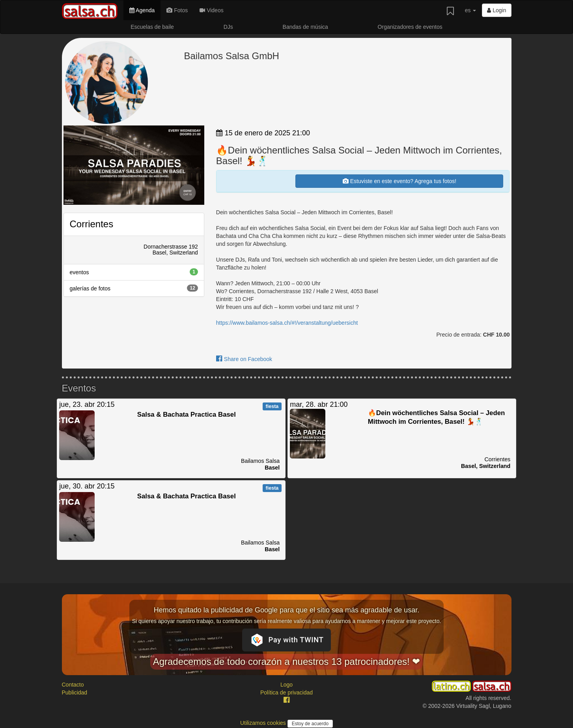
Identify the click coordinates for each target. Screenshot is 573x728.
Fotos (177, 10)
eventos (134, 272)
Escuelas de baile (152, 27)
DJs (228, 27)
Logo (286, 685)
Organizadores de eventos (410, 27)
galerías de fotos (134, 288)
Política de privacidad (286, 692)
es (471, 10)
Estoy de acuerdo (310, 724)
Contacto (73, 685)
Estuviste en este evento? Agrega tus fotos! (399, 181)
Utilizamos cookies (264, 723)
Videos (211, 10)
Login (496, 10)
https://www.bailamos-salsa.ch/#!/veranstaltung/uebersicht (287, 323)
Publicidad (75, 692)
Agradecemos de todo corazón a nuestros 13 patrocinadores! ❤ (287, 662)
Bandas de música (305, 27)
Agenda (142, 10)
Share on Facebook (244, 359)
